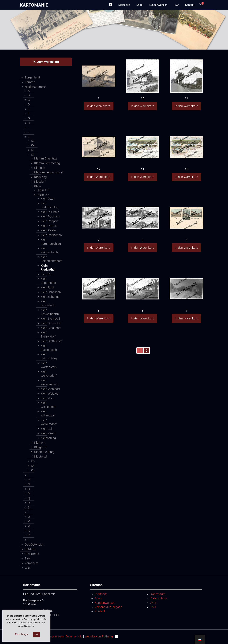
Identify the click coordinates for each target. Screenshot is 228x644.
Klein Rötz (47, 274)
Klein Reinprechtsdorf (51, 259)
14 (142, 169)
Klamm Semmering (47, 163)
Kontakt (100, 611)
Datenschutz (159, 598)
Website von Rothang (99, 636)
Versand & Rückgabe (108, 607)
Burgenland (32, 77)
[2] (99, 212)
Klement (40, 443)
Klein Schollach (51, 292)
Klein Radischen (51, 235)
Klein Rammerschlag (51, 242)
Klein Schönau (50, 297)
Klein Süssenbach (49, 348)
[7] (186, 283)
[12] (99, 141)
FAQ (153, 607)
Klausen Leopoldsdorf (49, 172)
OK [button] (37, 634)
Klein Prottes (49, 226)
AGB (153, 603)
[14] (142, 141)
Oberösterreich (35, 545)
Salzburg (31, 549)
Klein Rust (47, 287)
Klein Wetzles (50, 394)
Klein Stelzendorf (48, 334)
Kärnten (30, 82)
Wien (28, 568)
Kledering (41, 177)
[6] (99, 283)
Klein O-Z (43, 195)
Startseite (101, 594)
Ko (33, 461)
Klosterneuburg (44, 452)
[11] (186, 77)
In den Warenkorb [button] (99, 106)
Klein (38, 186)
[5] (186, 212)
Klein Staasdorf (51, 328)
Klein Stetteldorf (51, 341)
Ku (33, 470)
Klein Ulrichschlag (49, 356)
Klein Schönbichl (48, 303)
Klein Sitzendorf (51, 323)
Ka (33, 141)
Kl (32, 155)
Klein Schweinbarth (50, 312)
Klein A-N (44, 190)
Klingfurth (41, 447)
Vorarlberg (32, 563)
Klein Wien (48, 398)
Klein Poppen (49, 221)
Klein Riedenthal (48, 268)
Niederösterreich (36, 87)
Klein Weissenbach (50, 382)
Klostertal (41, 456)
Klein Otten (48, 199)
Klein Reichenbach (49, 250)
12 (99, 169)
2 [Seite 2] (147, 351)
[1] (99, 70)
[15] (186, 141)
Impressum (158, 594)
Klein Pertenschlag (49, 205)
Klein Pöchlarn (50, 216)
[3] (142, 212)
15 (186, 169)
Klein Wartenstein (49, 365)
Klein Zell (47, 429)
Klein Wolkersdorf (49, 422)
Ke (33, 145)
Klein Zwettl (48, 433)
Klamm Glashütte (46, 158)
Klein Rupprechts (48, 281)
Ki (32, 150)
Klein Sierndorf (50, 319)
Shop (98, 598)
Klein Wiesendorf (48, 405)
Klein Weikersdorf (49, 374)
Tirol (28, 558)
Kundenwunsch (105, 603)
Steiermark (32, 554)
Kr (33, 466)
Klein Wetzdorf (50, 389)
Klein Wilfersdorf (48, 413)
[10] (142, 76)
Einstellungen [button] (22, 634)
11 (186, 98)
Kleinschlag (48, 438)
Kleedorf (40, 182)
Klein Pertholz (50, 212)
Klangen (40, 168)
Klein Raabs (49, 230)
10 (142, 98)
